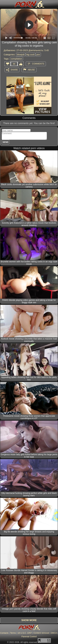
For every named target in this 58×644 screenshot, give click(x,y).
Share (14, 70)
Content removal (41, 633)
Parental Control (29, 637)
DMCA (54, 633)
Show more (29, 620)
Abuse (31, 70)
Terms (13, 633)
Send (5, 142)
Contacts (4, 633)
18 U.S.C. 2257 (25, 633)
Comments (38, 64)
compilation (16, 59)
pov (38, 54)
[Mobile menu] (3, 4)
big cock (30, 54)
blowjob (21, 54)
